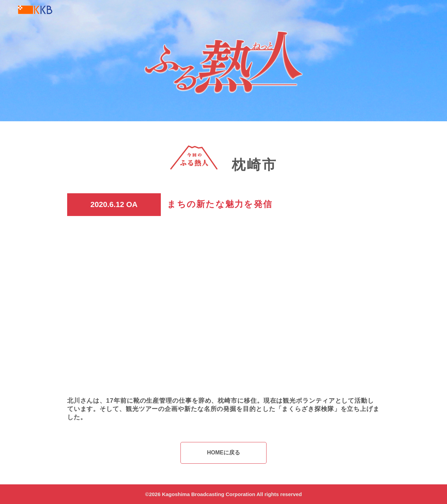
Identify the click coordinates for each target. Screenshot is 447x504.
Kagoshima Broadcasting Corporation (209, 494)
